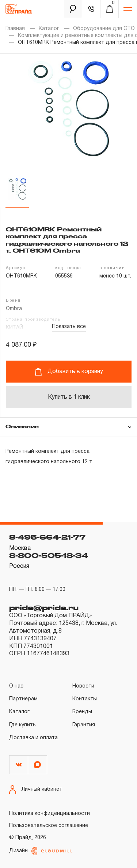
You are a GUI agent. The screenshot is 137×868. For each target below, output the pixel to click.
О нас (16, 686)
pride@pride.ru (44, 608)
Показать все (69, 327)
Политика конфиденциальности (50, 814)
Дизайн (41, 851)
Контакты (85, 699)
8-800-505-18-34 (49, 555)
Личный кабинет (36, 789)
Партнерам (23, 699)
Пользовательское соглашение (49, 826)
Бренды (82, 712)
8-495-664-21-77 (47, 537)
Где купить (22, 725)
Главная (15, 29)
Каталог (49, 29)
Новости (83, 686)
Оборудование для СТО (104, 29)
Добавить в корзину (69, 372)
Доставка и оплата (33, 738)
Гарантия (84, 725)
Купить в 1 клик (69, 397)
